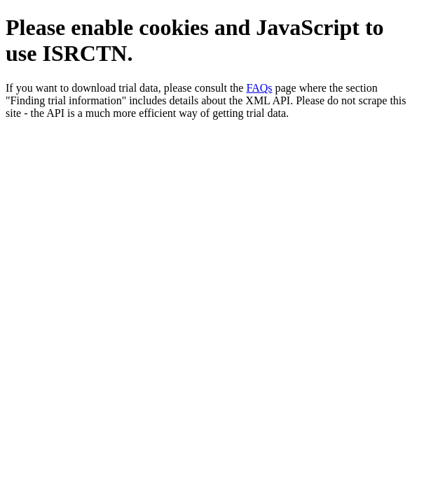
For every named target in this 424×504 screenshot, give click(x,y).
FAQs (259, 88)
